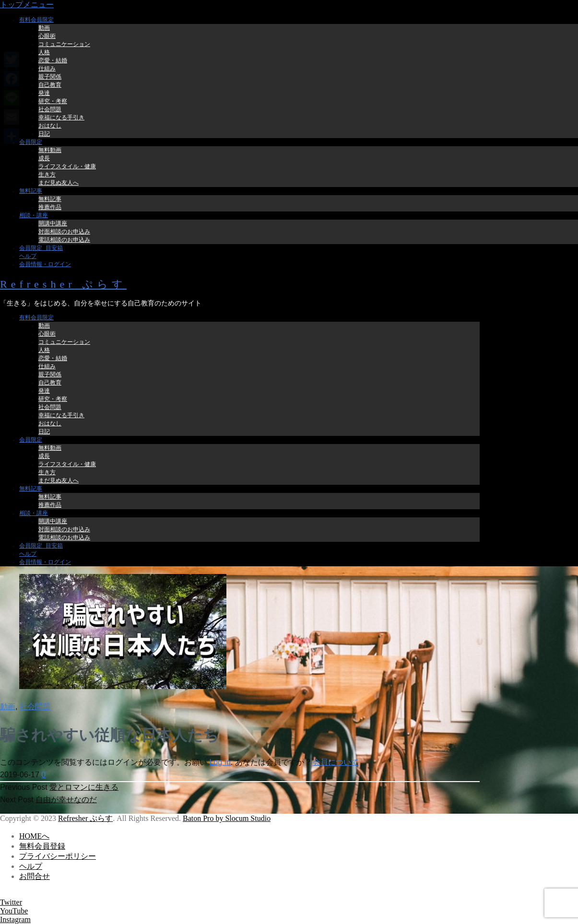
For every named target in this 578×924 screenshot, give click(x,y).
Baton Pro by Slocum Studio (227, 818)
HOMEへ (34, 836)
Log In (220, 762)
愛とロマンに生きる (84, 787)
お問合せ (35, 876)
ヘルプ (31, 866)
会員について (336, 762)
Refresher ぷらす (63, 284)
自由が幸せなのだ (66, 800)
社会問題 (35, 707)
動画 (8, 707)
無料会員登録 (42, 846)
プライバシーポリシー (58, 856)
